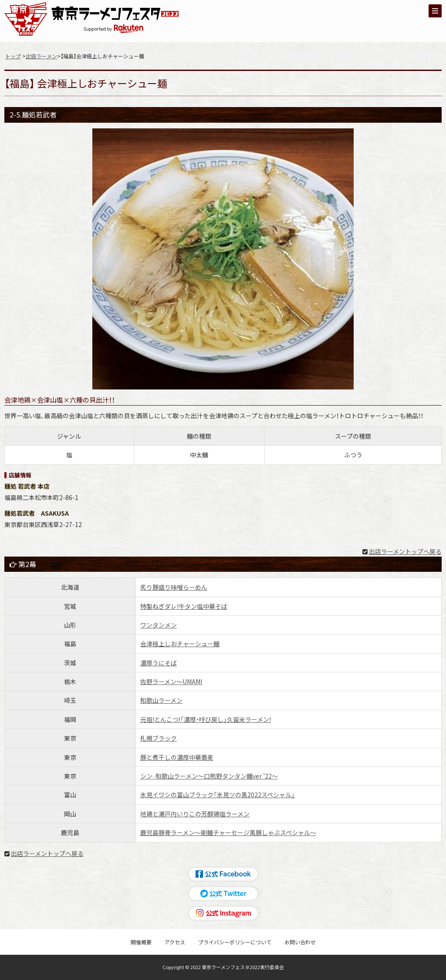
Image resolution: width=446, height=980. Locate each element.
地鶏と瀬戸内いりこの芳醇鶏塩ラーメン (195, 814)
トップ (13, 56)
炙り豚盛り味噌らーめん (174, 587)
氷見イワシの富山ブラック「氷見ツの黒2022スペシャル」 (218, 795)
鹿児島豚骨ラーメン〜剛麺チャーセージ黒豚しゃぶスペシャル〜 (228, 832)
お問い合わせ (300, 942)
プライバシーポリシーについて (235, 942)
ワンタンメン (159, 625)
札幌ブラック (159, 738)
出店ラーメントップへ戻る (405, 551)
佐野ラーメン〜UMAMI (171, 681)
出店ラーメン (41, 56)
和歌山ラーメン (161, 700)
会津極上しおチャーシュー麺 (180, 644)
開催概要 (141, 942)
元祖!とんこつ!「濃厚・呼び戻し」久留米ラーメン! (206, 719)
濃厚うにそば (159, 663)
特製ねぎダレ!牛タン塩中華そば (184, 606)
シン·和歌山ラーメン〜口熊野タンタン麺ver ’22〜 (209, 776)
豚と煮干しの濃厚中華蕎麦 (177, 757)
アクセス (175, 942)
